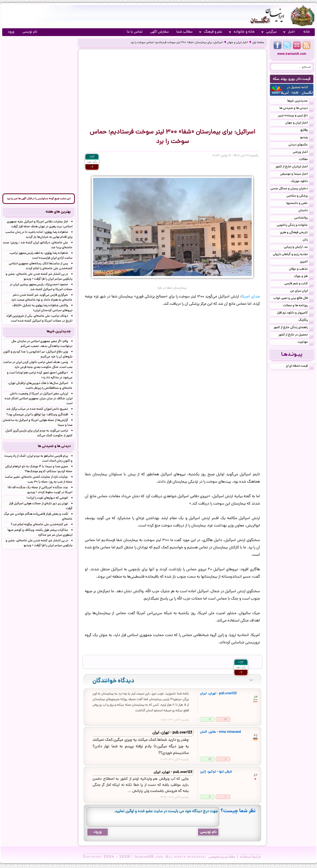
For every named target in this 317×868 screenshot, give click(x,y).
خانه (307, 32)
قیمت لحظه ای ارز (300, 366)
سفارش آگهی (159, 32)
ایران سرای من (302, 291)
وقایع (307, 131)
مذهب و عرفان (301, 269)
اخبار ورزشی (303, 153)
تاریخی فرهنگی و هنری (297, 233)
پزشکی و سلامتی (300, 196)
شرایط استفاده (250, 857)
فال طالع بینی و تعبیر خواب (293, 299)
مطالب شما (184, 32)
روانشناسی (304, 218)
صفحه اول (258, 43)
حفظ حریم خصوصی (222, 857)
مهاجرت (306, 343)
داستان (306, 211)
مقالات (306, 160)
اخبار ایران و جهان (237, 43)
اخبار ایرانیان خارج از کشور (295, 167)
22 (210, 759)
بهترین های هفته (58, 212)
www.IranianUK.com (292, 54)
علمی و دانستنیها (300, 204)
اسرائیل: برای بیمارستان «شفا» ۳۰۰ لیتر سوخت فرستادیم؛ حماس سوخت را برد (177, 43)
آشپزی (307, 262)
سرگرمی (269, 32)
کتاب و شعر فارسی (299, 284)
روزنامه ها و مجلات (298, 306)
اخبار (289, 32)
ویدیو (307, 138)
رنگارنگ (306, 321)
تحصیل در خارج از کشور (296, 335)
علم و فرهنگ (211, 32)
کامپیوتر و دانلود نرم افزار (295, 313)
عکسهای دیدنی (301, 145)
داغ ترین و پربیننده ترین (296, 116)
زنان (308, 240)
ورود (11, 32)
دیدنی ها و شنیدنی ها (297, 109)
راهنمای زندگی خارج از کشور (294, 328)
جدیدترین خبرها (300, 101)
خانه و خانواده (242, 32)
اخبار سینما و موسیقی (297, 174)
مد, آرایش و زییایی (299, 248)
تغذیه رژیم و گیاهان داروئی (293, 255)
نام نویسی (30, 32)
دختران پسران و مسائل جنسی (292, 189)
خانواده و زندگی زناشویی (295, 226)
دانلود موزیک (302, 182)
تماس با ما (135, 32)
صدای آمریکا (251, 297)
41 (226, 719)
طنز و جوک (304, 277)
